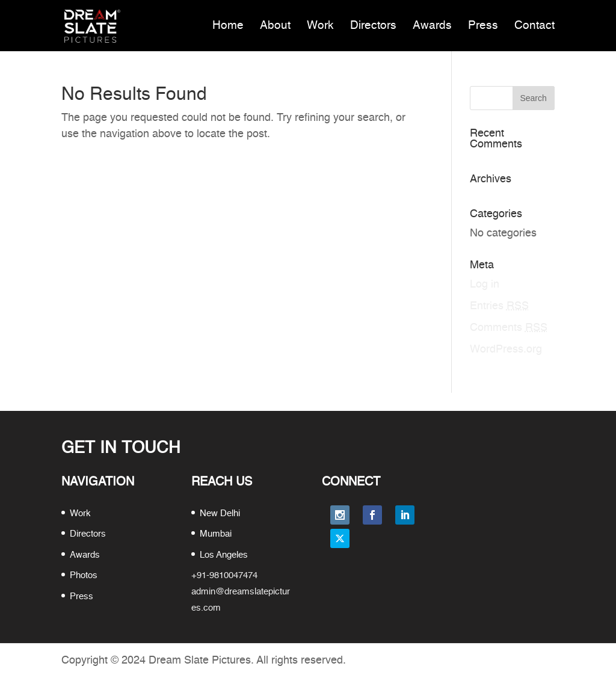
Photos (84, 575)
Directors (373, 26)
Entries (499, 306)
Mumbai (216, 534)
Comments (509, 328)
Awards (432, 26)
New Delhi (220, 513)
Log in (485, 285)
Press (483, 26)
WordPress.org (506, 350)
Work (320, 26)
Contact (534, 26)
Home (228, 26)
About (275, 26)
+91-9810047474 (224, 575)
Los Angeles (224, 555)
